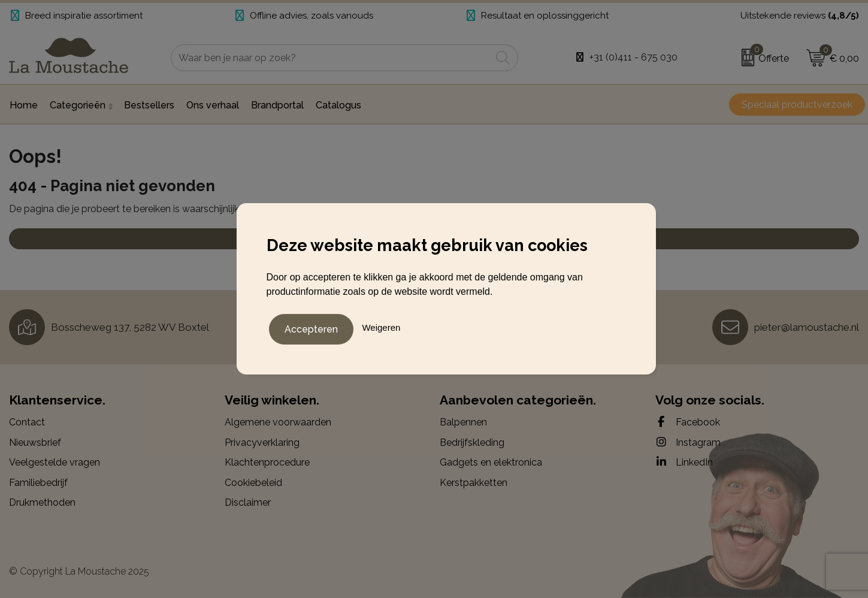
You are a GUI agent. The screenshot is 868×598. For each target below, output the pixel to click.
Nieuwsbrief (35, 443)
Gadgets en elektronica (491, 462)
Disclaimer (248, 502)
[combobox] (331, 58)
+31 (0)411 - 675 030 (633, 57)
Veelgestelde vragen (55, 462)
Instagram (688, 442)
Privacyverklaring (262, 443)
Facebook (688, 422)
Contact (27, 422)
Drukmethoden (42, 502)
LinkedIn (684, 462)
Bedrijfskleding (472, 443)
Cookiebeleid (253, 483)
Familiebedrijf (38, 483)
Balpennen (463, 422)
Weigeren (381, 326)
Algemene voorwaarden (278, 422)
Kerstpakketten (474, 483)
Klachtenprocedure (267, 462)
